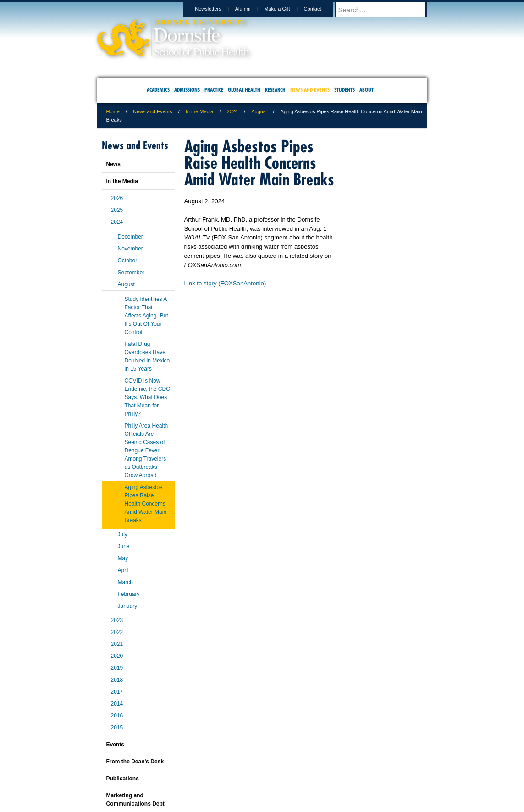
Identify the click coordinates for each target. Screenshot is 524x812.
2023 (117, 620)
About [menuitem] (367, 90)
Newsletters (217, 9)
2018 (117, 680)
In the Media (200, 111)
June (124, 546)
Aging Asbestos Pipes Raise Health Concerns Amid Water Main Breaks (146, 504)
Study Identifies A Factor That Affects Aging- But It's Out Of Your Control (146, 316)
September (131, 273)
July (123, 534)
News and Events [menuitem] (310, 90)
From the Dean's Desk (135, 762)
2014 (117, 704)
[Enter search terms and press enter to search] (386, 10)
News (113, 164)
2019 (117, 668)
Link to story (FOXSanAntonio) (225, 283)
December (130, 237)
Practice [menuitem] (214, 90)
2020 (117, 656)
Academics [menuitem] (158, 90)
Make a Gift (286, 9)
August (259, 111)
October (128, 261)
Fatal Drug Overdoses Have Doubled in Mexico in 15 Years (147, 356)
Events (115, 745)
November (130, 249)
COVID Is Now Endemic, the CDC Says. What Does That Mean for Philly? (147, 397)
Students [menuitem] (345, 90)
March (125, 582)
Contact (321, 9)
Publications (123, 779)
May (123, 558)
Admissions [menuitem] (187, 90)
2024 (232, 111)
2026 (117, 198)
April (123, 570)
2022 (117, 632)
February (129, 594)
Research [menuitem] (275, 90)
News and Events (153, 111)
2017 (117, 692)
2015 (117, 728)
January (128, 606)
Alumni (252, 9)
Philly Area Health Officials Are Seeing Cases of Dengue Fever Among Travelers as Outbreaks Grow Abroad (146, 450)
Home (113, 111)
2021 (117, 644)
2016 (117, 716)
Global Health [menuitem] (244, 90)
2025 (117, 210)
